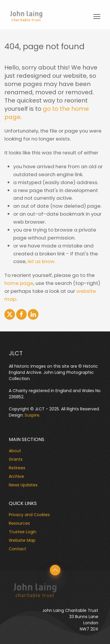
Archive (16, 476)
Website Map (22, 540)
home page (19, 283)
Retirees (17, 468)
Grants (16, 459)
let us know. (42, 261)
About (15, 451)
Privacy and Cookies (29, 515)
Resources (19, 523)
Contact (17, 549)
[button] (55, 570)
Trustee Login (23, 532)
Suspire (32, 415)
